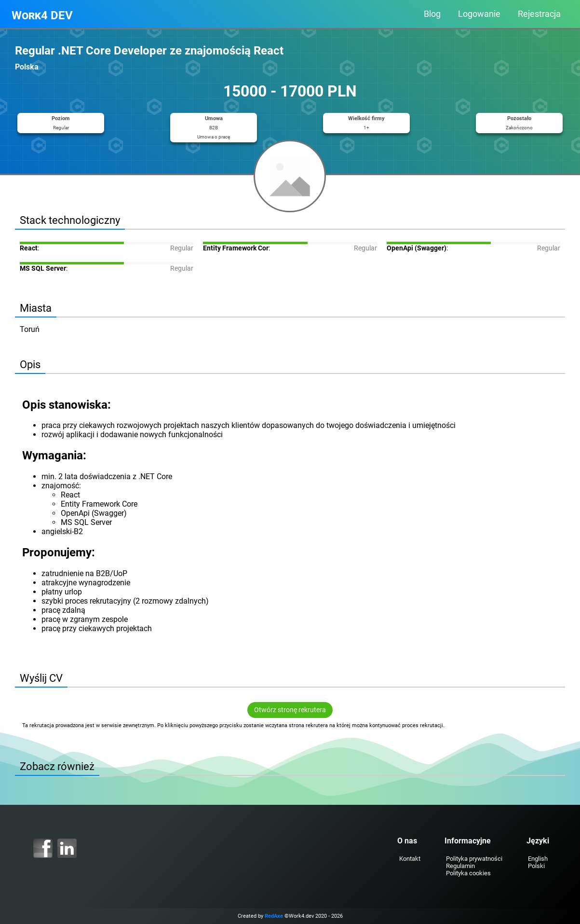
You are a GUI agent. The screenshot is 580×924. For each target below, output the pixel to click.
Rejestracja (539, 14)
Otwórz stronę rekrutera (290, 710)
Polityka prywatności (474, 859)
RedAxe (274, 916)
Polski (536, 866)
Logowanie (479, 14)
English (538, 859)
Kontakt (409, 859)
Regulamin (460, 866)
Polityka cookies (468, 873)
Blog (432, 14)
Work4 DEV (42, 15)
